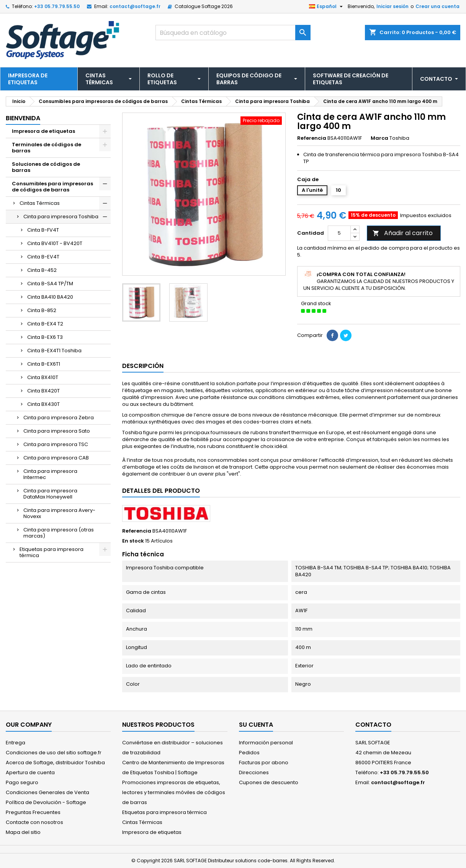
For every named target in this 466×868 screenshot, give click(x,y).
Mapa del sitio (23, 832)
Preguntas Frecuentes (33, 812)
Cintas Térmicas (40, 203)
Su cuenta (256, 725)
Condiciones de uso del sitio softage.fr (54, 753)
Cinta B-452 (42, 270)
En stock (133, 541)
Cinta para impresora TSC (56, 444)
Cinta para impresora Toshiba (61, 217)
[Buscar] (233, 33)
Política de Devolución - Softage (46, 802)
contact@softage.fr (135, 6)
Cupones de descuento (269, 782)
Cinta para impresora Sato (57, 431)
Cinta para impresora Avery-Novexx (59, 513)
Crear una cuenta (437, 6)
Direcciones (254, 772)
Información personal (266, 743)
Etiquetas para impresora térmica (52, 552)
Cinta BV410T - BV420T (55, 243)
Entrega (16, 743)
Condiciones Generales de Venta (47, 792)
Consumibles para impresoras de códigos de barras (52, 187)
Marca (379, 138)
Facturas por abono (264, 763)
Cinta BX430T (43, 404)
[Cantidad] (339, 233)
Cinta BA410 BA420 (50, 297)
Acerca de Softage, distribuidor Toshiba (55, 763)
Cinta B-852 (42, 310)
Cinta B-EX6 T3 (45, 337)
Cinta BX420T (43, 391)
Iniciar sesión (392, 6)
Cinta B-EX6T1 (44, 364)
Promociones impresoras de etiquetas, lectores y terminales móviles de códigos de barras (174, 792)
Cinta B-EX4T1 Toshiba (54, 351)
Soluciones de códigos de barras (46, 167)
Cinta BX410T (43, 377)
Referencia (312, 138)
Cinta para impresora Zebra (59, 418)
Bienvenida (23, 118)
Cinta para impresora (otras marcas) (59, 533)
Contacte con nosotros (34, 822)
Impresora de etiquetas (43, 131)
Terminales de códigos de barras (47, 148)
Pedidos (249, 753)
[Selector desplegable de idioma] (327, 7)
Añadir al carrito (403, 233)
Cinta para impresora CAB (56, 458)
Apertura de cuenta (30, 772)
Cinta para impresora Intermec (50, 474)
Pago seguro (22, 782)
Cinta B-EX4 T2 (45, 324)
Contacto (373, 725)
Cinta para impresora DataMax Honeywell (50, 494)
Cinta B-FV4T (43, 230)
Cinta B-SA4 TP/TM (50, 284)
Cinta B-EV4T (43, 257)
